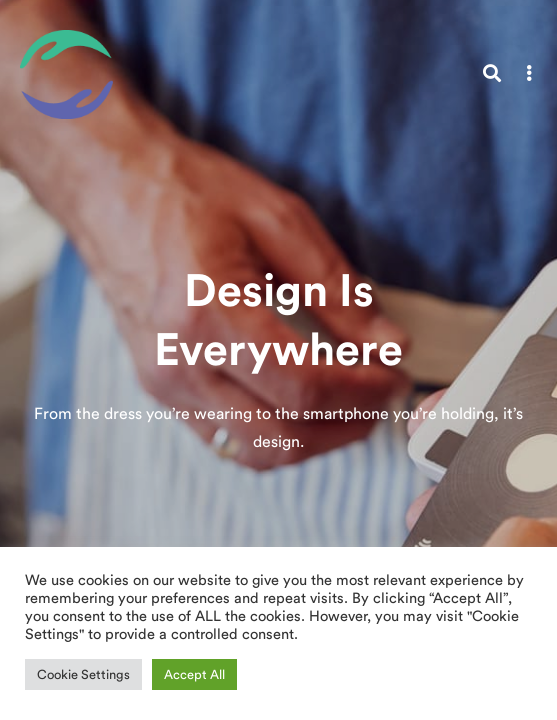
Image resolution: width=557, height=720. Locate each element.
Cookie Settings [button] (83, 674)
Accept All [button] (194, 674)
